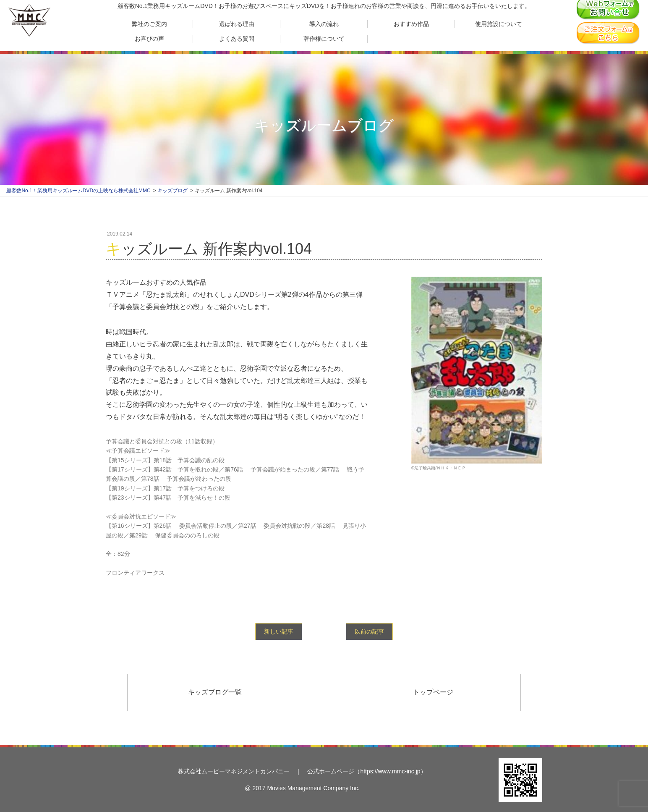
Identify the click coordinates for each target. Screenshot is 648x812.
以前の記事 (369, 631)
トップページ (433, 692)
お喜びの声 (149, 39)
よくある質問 (237, 39)
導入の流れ (324, 24)
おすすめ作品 (411, 24)
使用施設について (499, 24)
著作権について (324, 39)
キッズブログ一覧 (215, 692)
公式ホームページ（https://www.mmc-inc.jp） (367, 771)
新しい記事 (279, 631)
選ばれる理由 (237, 24)
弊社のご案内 (149, 24)
